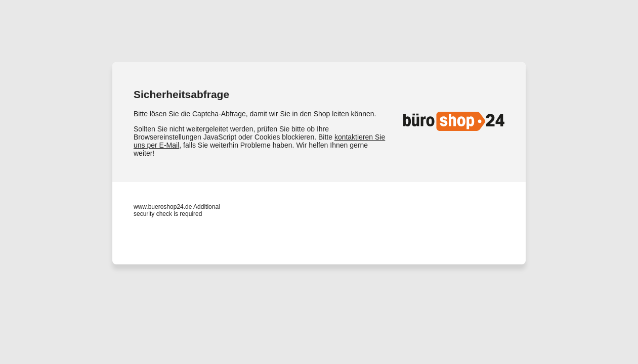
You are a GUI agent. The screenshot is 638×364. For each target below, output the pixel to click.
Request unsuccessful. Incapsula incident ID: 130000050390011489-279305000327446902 (319, 182)
